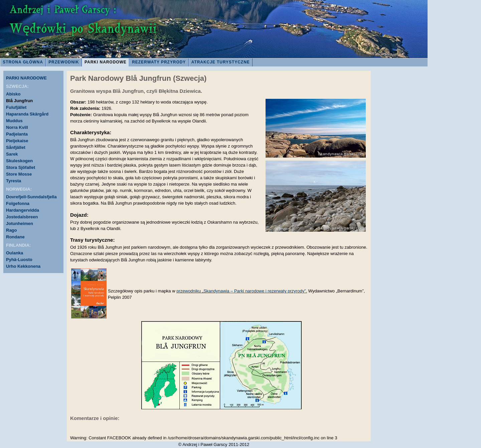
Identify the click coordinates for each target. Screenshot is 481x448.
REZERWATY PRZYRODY (159, 62)
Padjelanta (17, 134)
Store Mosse (19, 174)
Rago (12, 230)
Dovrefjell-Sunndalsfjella (31, 197)
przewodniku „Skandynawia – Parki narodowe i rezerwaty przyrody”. (242, 291)
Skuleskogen (19, 161)
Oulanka (15, 253)
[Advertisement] (401, 184)
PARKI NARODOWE (106, 62)
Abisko (13, 94)
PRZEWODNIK (64, 62)
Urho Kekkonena (23, 266)
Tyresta (14, 181)
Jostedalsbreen (22, 217)
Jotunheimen (20, 223)
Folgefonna (18, 203)
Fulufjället (16, 107)
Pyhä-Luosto (19, 260)
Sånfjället (16, 147)
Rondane (15, 237)
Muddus (14, 121)
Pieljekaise (17, 141)
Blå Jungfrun (19, 101)
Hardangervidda (23, 210)
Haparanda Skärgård (27, 114)
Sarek (12, 154)
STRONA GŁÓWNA (23, 62)
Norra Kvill (17, 127)
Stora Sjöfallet (21, 167)
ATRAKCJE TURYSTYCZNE (221, 62)
